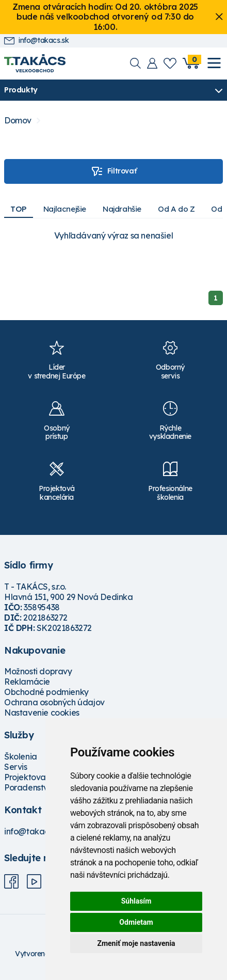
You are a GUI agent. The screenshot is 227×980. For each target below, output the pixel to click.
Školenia (21, 756)
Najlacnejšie (65, 209)
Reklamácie (27, 682)
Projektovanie (31, 777)
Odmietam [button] (136, 922)
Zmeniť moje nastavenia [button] (136, 943)
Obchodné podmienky (46, 692)
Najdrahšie (122, 209)
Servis (16, 767)
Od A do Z (176, 209)
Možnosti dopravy (38, 671)
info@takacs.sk (36, 41)
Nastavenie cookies (42, 713)
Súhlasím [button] (136, 901)
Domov (18, 121)
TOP (19, 209)
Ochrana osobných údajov (54, 702)
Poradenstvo (29, 787)
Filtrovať (113, 171)
